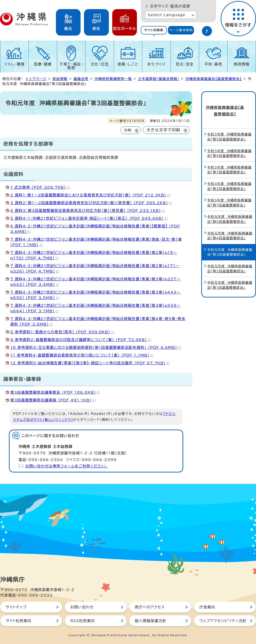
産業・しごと (128, 64)
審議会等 (81, 79)
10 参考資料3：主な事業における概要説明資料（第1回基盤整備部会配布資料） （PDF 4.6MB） (96, 347)
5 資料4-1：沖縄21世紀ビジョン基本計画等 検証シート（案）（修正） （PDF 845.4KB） (89, 218)
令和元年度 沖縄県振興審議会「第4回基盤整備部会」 (230, 227)
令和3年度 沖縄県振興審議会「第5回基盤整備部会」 (229, 128)
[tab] (154, 30)
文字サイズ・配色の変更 (170, 6)
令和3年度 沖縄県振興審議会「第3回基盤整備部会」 (229, 161)
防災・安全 (185, 64)
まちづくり (157, 64)
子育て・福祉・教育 (71, 66)
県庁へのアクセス (150, 607)
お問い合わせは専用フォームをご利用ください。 (67, 466)
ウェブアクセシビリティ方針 (223, 621)
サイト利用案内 (19, 621)
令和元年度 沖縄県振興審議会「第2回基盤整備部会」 (230, 260)
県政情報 (242, 64)
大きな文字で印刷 (163, 130)
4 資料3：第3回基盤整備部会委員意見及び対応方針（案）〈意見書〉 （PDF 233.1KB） (88, 211)
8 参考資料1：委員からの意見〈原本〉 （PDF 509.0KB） (62, 332)
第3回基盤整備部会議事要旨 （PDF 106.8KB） (55, 392)
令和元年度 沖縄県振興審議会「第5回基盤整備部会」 (230, 211)
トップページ (36, 79)
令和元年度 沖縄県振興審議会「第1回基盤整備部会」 (230, 277)
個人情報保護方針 (151, 621)
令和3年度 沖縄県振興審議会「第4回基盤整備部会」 (229, 145)
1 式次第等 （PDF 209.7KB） (40, 187)
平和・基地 (213, 64)
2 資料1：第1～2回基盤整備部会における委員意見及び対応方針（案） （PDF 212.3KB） (90, 195)
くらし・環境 (14, 64)
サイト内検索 (154, 30)
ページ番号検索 (181, 30)
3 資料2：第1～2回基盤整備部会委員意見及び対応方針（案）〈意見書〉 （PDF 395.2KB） (91, 203)
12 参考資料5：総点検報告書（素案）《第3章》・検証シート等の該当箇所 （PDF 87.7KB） (90, 363)
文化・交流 (100, 64)
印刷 (128, 130)
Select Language (166, 15)
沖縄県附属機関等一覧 (113, 79)
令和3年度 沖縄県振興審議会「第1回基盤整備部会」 (229, 194)
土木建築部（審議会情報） (158, 79)
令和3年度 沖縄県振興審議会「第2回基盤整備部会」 (229, 178)
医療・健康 (43, 64)
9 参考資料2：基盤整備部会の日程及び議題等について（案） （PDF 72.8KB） (81, 340)
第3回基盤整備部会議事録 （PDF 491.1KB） (53, 400)
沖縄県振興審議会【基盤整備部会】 (213, 79)
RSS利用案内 (82, 621)
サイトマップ (16, 607)
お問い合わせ (82, 607)
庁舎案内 (207, 607)
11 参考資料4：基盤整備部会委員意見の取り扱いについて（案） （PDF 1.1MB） (82, 355)
